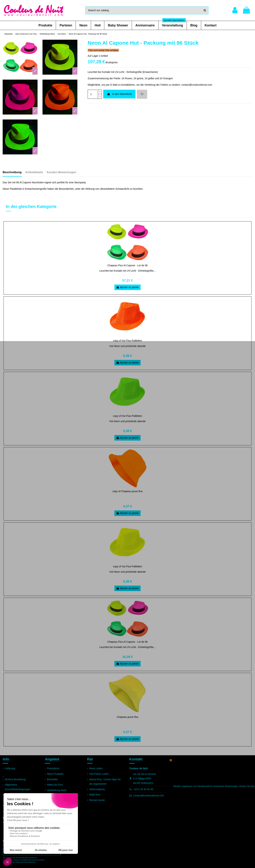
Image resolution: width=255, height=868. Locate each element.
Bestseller (52, 779)
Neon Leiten (96, 768)
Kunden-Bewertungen (61, 172)
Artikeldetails (34, 172)
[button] (45, 25)
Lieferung (10, 768)
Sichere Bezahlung (15, 779)
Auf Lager (93, 56)
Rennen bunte (97, 800)
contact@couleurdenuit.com (149, 795)
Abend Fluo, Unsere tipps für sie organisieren (105, 782)
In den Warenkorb (119, 94)
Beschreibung (12, 172)
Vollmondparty (97, 789)
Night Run (95, 795)
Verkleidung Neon (57, 790)
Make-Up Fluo (55, 785)
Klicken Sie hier (247, 786)
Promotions (53, 768)
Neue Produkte (55, 774)
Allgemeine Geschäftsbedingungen (18, 787)
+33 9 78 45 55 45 (143, 789)
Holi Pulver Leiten (99, 774)
